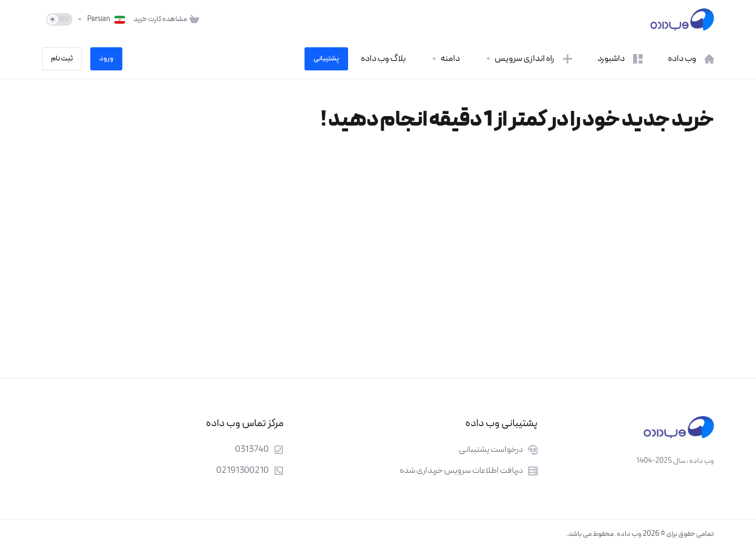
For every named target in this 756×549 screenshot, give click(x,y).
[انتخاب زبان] (101, 19)
